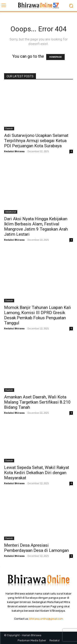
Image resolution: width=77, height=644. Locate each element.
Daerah (9, 128)
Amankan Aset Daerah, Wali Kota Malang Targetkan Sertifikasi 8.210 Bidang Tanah (37, 402)
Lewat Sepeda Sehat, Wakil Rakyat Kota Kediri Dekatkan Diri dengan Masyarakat (37, 473)
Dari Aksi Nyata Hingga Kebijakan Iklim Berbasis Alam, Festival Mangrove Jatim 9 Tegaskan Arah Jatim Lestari (36, 227)
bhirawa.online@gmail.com (46, 619)
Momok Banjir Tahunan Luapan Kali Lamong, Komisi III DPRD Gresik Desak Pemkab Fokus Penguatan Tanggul (38, 315)
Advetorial (11, 212)
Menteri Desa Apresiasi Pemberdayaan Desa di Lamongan (36, 548)
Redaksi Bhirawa (14, 151)
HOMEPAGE (55, 57)
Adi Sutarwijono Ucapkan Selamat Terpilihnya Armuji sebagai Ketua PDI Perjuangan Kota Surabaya (36, 141)
